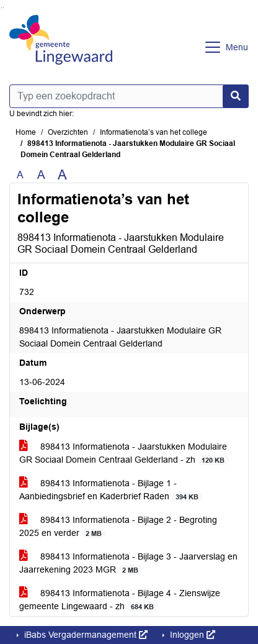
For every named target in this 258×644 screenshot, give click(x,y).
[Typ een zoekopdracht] (129, 96)
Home (26, 132)
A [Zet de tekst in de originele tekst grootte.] (20, 175)
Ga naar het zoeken (2, 8)
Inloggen (191, 635)
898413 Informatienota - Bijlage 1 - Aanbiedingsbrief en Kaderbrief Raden (111, 490)
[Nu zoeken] (236, 96)
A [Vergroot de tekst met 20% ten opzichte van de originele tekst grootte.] (41, 175)
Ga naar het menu (3, 8)
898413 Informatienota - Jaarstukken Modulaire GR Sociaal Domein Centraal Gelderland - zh (124, 453)
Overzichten (68, 132)
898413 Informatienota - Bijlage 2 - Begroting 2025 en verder (118, 527)
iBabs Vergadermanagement (85, 635)
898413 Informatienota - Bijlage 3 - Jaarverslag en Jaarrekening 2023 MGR (128, 563)
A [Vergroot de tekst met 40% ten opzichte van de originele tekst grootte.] (62, 175)
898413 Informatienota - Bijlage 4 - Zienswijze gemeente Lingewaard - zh (120, 600)
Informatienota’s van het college (153, 132)
